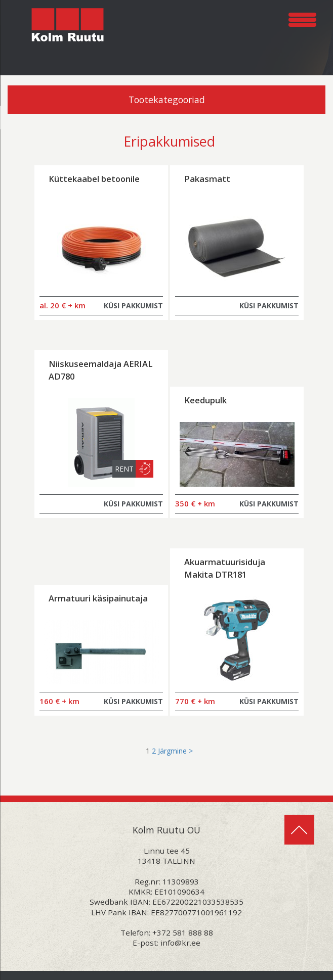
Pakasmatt (207, 179)
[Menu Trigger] (302, 18)
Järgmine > (175, 751)
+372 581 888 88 (183, 932)
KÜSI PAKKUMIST (133, 306)
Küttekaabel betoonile (94, 179)
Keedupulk (205, 400)
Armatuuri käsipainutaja (98, 598)
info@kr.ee (180, 943)
